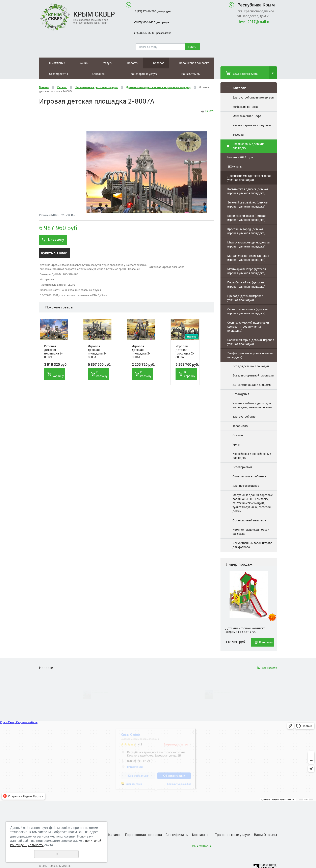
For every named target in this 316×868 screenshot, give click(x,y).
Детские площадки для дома (252, 374)
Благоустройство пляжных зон (253, 86)
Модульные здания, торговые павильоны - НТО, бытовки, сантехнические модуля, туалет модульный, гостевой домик (253, 492)
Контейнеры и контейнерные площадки (252, 445)
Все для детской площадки (251, 355)
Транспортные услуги (188, 63)
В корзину (266, 631)
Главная (44, 76)
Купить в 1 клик (54, 242)
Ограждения (241, 383)
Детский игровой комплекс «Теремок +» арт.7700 (245, 619)
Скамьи (238, 424)
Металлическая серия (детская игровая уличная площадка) (248, 247)
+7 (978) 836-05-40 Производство (152, 33)
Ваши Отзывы (207, 63)
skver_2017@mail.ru (254, 22)
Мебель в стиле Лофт (247, 105)
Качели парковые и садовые (252, 114)
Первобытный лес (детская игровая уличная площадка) (246, 273)
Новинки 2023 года (240, 146)
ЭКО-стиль (235, 156)
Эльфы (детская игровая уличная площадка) (250, 344)
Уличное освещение (246, 475)
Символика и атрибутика (249, 465)
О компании (49, 63)
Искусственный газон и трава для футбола (252, 534)
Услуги (78, 63)
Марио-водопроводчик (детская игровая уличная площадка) (249, 233)
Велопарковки (242, 456)
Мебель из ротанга (245, 96)
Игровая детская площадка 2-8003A (185, 341)
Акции (65, 63)
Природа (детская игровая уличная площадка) (245, 287)
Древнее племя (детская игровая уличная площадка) (249, 167)
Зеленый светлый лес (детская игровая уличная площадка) (248, 193)
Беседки (238, 124)
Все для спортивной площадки (253, 364)
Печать (210, 100)
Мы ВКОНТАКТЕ (202, 835)
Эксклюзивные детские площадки (248, 135)
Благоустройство (244, 406)
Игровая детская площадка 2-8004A (141, 341)
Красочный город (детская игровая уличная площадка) (246, 220)
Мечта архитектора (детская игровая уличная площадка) (247, 260)
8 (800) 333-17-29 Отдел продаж (153, 11)
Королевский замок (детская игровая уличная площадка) (247, 207)
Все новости (269, 657)
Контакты (167, 63)
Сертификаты (147, 63)
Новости (92, 63)
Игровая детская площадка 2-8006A (97, 341)
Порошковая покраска (125, 63)
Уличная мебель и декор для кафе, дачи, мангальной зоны (253, 394)
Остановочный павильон (249, 509)
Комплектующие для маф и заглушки (251, 521)
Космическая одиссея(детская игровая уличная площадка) (248, 180)
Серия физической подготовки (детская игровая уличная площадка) (248, 316)
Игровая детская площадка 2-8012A (53, 341)
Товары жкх (240, 415)
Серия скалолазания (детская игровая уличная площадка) (247, 300)
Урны (236, 433)
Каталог (107, 63)
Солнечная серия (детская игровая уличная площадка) (251, 331)
